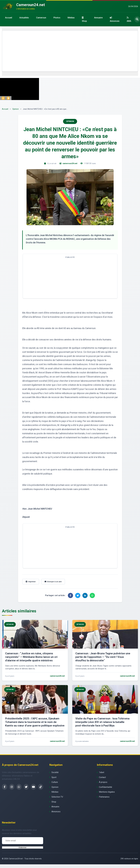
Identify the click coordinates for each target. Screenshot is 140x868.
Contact (102, 777)
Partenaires (104, 797)
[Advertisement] (70, 51)
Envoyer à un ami (53, 582)
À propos (103, 782)
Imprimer (31, 582)
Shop (84, 19)
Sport (54, 777)
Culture (55, 782)
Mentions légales (107, 792)
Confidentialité (105, 787)
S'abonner (22, 847)
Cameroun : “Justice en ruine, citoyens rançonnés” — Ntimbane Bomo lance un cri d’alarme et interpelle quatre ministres (31, 657)
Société (55, 772)
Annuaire (98, 18)
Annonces (115, 19)
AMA (129, 19)
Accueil (9, 18)
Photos (57, 18)
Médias (71, 18)
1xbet (102, 772)
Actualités (24, 18)
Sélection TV (57, 797)
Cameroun (41, 18)
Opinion (16, 109)
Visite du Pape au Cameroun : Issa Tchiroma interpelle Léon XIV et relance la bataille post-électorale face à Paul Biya (102, 722)
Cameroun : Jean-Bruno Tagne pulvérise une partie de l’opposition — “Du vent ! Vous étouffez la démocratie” (103, 657)
